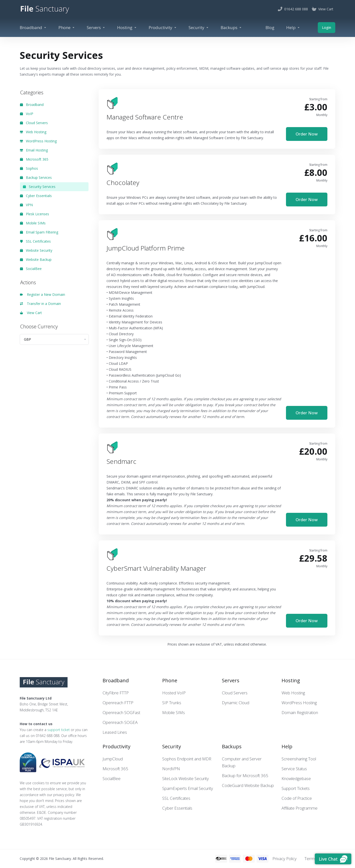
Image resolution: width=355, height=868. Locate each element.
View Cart (31, 313)
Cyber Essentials (36, 196)
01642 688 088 (48, 736)
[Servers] (96, 28)
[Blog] (270, 28)
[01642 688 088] (293, 9)
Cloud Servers (34, 123)
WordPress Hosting (38, 141)
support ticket (59, 730)
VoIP (27, 114)
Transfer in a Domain (40, 304)
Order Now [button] (307, 134)
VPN (26, 205)
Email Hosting (34, 150)
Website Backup (36, 259)
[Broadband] (33, 28)
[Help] (293, 28)
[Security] (199, 28)
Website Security (36, 250)
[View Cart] (323, 9)
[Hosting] (127, 28)
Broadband (32, 105)
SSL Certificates (35, 241)
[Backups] (231, 28)
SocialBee (31, 269)
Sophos (29, 168)
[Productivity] (163, 28)
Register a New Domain (43, 294)
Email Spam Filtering (39, 232)
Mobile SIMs (33, 223)
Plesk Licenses (35, 214)
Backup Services (36, 177)
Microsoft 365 (34, 159)
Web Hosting (33, 132)
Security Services (39, 187)
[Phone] (67, 28)
